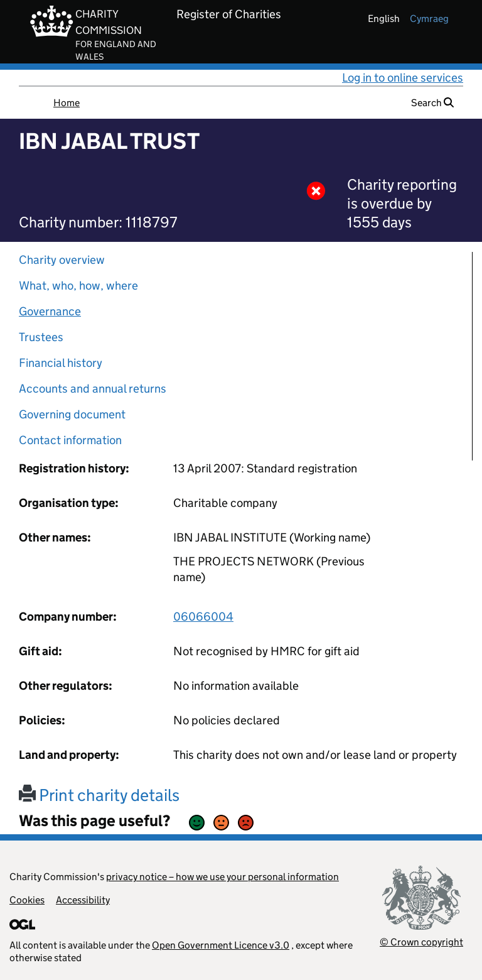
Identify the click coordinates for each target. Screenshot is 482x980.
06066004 (203, 617)
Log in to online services (403, 78)
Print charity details (99, 795)
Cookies (27, 900)
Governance (50, 311)
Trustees (41, 337)
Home (67, 103)
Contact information (70, 440)
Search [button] (432, 103)
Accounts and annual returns (93, 389)
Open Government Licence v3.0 (221, 945)
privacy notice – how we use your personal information (222, 877)
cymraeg (429, 19)
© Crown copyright (421, 942)
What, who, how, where (78, 286)
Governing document (72, 414)
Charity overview (62, 260)
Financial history (61, 363)
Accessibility (83, 900)
